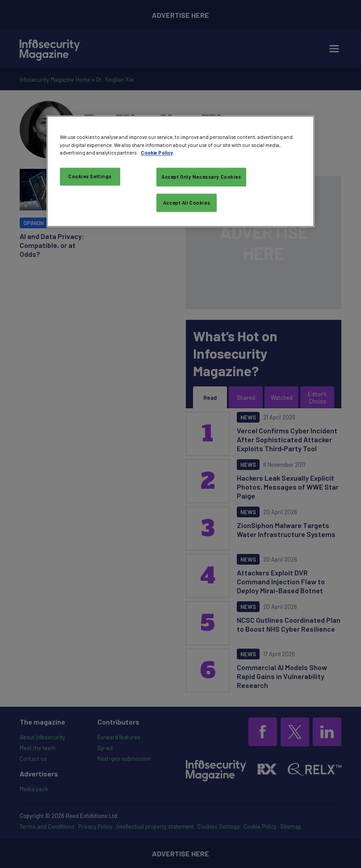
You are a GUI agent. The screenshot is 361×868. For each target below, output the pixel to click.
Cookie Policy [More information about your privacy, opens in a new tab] (157, 153)
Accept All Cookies (187, 203)
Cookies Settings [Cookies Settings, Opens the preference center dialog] (90, 176)
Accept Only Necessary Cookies (201, 177)
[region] (180, 172)
